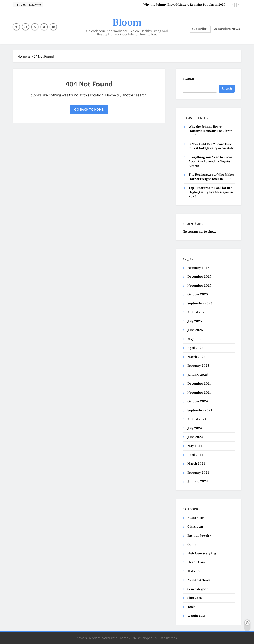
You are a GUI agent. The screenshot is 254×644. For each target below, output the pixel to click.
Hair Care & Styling (202, 553)
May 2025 (195, 339)
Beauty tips (196, 518)
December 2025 (199, 277)
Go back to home (89, 109)
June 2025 (195, 330)
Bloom (127, 22)
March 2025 (196, 357)
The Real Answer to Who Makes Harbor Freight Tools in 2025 (211, 177)
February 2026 (198, 268)
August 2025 (197, 312)
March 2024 (196, 464)
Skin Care (195, 598)
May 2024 (195, 446)
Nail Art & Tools (199, 580)
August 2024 (197, 419)
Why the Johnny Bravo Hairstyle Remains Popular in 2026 (184, 5)
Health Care (196, 562)
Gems (192, 544)
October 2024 (198, 401)
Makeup (194, 571)
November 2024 (199, 393)
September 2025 (200, 303)
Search (188, 79)
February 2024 (198, 473)
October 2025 (198, 294)
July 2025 (195, 321)
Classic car (195, 527)
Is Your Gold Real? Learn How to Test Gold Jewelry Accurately (211, 146)
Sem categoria (198, 589)
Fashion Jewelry (199, 536)
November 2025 (199, 286)
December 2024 (199, 384)
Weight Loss (197, 616)
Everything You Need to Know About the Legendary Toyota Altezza (210, 162)
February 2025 (198, 366)
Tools (191, 607)
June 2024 (195, 437)
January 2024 (198, 481)
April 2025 (195, 348)
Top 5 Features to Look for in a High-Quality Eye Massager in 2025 (211, 192)
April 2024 (195, 455)
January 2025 (198, 375)
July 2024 (195, 428)
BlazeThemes (167, 638)
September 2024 (200, 410)
